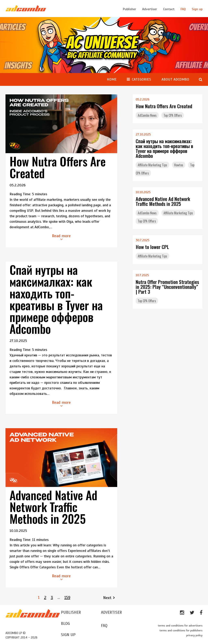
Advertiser (150, 9)
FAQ (183, 9)
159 (67, 598)
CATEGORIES (141, 79)
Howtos (179, 165)
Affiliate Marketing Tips (152, 165)
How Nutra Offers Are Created (58, 167)
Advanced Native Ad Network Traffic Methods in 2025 (53, 507)
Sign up (197, 9)
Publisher (129, 9)
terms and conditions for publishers (181, 630)
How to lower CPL (152, 247)
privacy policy (194, 635)
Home (112, 79)
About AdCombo (175, 79)
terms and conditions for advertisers (180, 626)
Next (107, 598)
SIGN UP (68, 635)
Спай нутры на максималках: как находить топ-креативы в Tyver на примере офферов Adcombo (56, 299)
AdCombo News (147, 115)
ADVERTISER (111, 612)
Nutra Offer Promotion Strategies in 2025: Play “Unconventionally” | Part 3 (167, 287)
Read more (61, 237)
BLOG (65, 624)
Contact (169, 9)
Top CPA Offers (173, 115)
